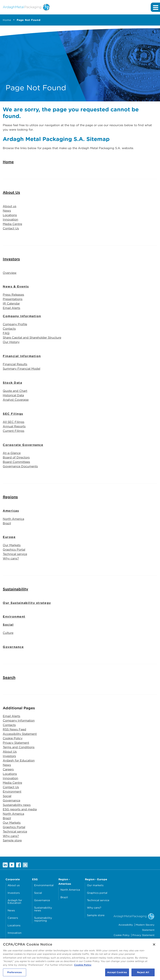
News (7, 211)
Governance (13, 647)
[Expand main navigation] (155, 7)
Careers (8, 769)
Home (7, 20)
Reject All (143, 974)
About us (10, 206)
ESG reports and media (20, 809)
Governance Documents (20, 466)
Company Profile (15, 324)
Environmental (44, 885)
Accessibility (126, 925)
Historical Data (13, 395)
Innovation (10, 220)
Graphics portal (97, 893)
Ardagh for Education (19, 760)
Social (8, 625)
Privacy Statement (16, 743)
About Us (11, 192)
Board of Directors (16, 457)
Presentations (13, 299)
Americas (11, 511)
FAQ (6, 333)
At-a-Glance (12, 453)
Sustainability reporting (43, 919)
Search (9, 678)
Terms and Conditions (19, 747)
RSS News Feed (14, 729)
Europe (9, 537)
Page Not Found (29, 20)
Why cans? (11, 558)
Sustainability (15, 589)
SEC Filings (13, 414)
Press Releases (13, 295)
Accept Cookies (117, 974)
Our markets (95, 885)
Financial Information (22, 356)
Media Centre (12, 224)
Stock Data (12, 383)
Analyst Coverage (16, 400)
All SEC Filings (14, 422)
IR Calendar (11, 304)
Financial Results (15, 364)
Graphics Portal (14, 550)
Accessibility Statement (20, 734)
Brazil (7, 523)
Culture (8, 633)
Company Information (22, 316)
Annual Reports (14, 426)
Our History (11, 342)
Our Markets (12, 545)
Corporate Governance (23, 445)
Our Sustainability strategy (27, 603)
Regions (10, 497)
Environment (14, 617)
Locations (10, 215)
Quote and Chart (15, 391)
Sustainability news (17, 805)
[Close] (154, 946)
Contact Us (11, 228)
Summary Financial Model (22, 369)
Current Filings (14, 431)
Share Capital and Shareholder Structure (32, 338)
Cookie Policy (13, 738)
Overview (10, 273)
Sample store (12, 840)
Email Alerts (11, 308)
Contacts (9, 329)
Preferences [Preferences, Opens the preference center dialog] (15, 974)
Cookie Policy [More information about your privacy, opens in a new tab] (83, 966)
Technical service (15, 554)
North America (13, 519)
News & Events (16, 286)
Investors (11, 259)
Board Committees (16, 462)
